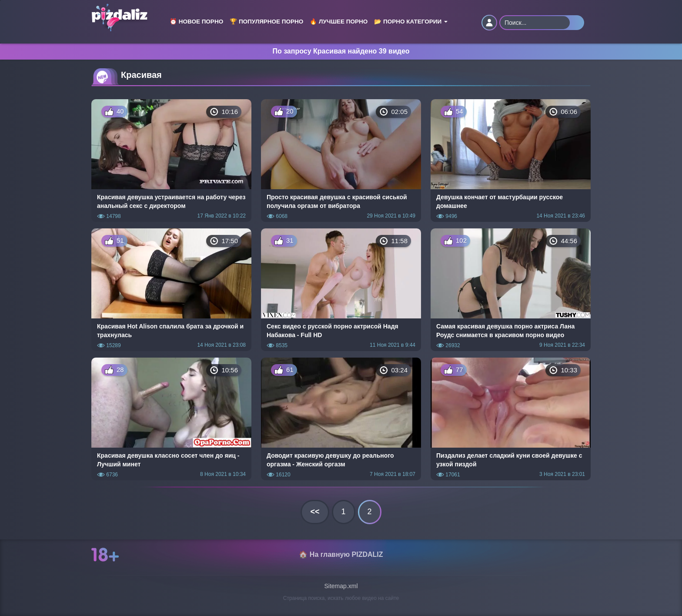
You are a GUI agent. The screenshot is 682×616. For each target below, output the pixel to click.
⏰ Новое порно (196, 22)
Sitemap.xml (341, 586)
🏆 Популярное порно (266, 22)
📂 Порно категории (411, 22)
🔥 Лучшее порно (339, 22)
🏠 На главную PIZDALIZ (341, 554)
